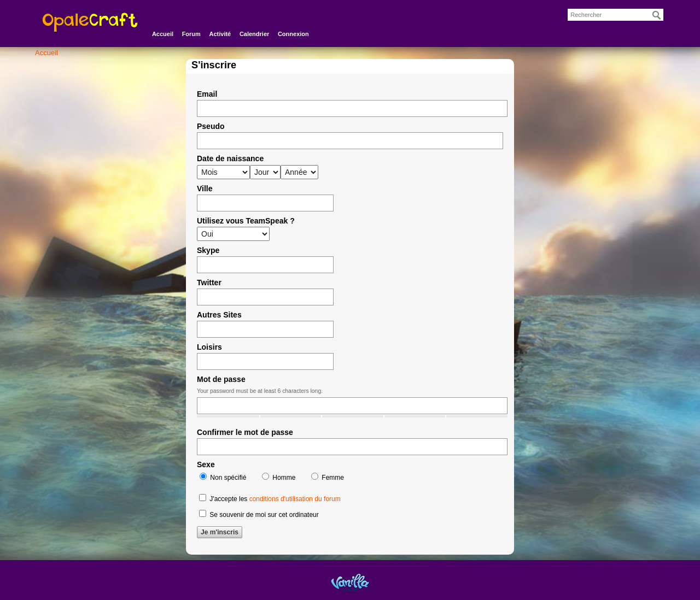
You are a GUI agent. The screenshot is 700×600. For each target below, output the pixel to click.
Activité (220, 34)
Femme (328, 477)
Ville (205, 189)
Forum (191, 34)
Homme (279, 477)
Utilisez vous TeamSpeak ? (246, 221)
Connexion (293, 34)
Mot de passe (221, 379)
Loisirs (209, 347)
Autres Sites (219, 315)
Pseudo (211, 126)
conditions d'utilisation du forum (295, 499)
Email (207, 94)
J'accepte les (270, 498)
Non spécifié (223, 477)
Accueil (163, 34)
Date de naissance (230, 158)
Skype (208, 250)
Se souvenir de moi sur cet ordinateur (259, 514)
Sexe (206, 464)
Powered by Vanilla (350, 582)
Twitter (209, 283)
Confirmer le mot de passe (245, 432)
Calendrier (254, 34)
